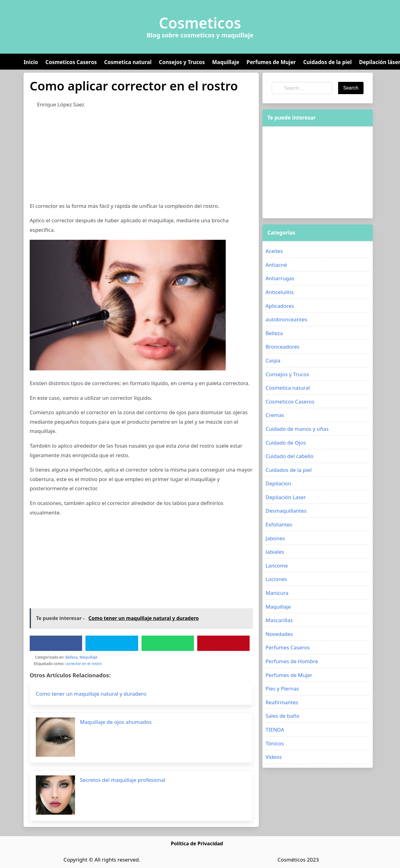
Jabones (275, 538)
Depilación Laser (286, 497)
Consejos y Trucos (182, 62)
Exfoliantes (279, 524)
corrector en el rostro (83, 664)
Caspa (273, 360)
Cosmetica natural (128, 62)
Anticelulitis (280, 292)
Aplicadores (280, 306)
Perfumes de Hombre (292, 661)
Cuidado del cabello (289, 456)
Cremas (275, 415)
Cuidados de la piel (327, 62)
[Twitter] (112, 643)
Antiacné (276, 265)
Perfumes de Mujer (271, 62)
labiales (275, 552)
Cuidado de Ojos (286, 443)
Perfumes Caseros (288, 647)
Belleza (72, 657)
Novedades (279, 634)
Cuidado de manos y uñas (297, 429)
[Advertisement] (141, 159)
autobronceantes (286, 319)
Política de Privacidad (197, 843)
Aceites (274, 251)
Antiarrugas (280, 278)
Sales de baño (283, 716)
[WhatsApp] (168, 643)
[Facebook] (56, 643)
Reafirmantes (282, 702)
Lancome (277, 566)
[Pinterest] (223, 643)
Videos (274, 757)
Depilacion (278, 483)
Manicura (277, 593)
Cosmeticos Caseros (71, 62)
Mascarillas (279, 620)
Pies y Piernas (282, 688)
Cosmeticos (200, 23)
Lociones (276, 579)
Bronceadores (283, 347)
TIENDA (275, 730)
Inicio (31, 62)
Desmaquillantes (286, 511)
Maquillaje (226, 62)
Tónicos (275, 743)
